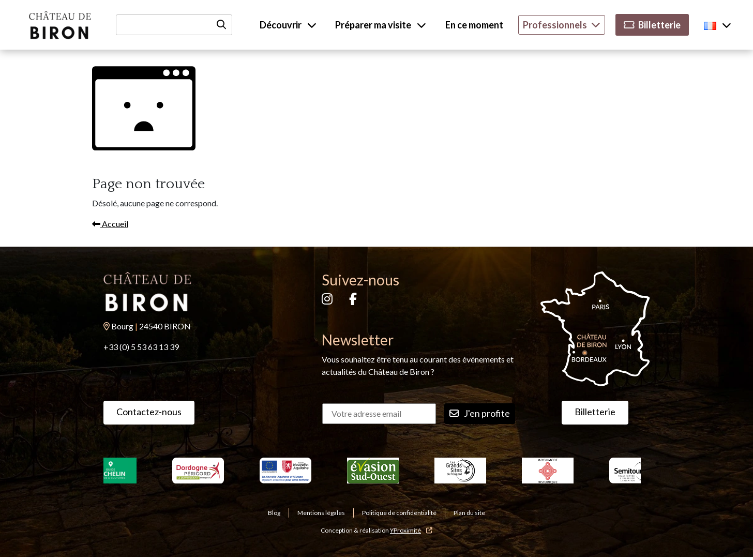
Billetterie (652, 25)
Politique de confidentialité (399, 513)
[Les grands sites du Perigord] (461, 471)
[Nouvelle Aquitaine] (286, 471)
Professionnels (562, 25)
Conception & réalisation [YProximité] (377, 530)
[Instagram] (327, 300)
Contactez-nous (149, 412)
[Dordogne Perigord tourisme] (198, 471)
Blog (274, 513)
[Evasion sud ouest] (373, 471)
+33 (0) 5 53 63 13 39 (141, 347)
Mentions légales (321, 513)
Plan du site (469, 513)
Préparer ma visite (381, 25)
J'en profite (480, 413)
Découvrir (288, 25)
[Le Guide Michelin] (111, 471)
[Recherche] (174, 25)
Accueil (110, 224)
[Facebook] (353, 300)
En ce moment (474, 25)
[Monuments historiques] (548, 471)
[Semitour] (635, 471)
